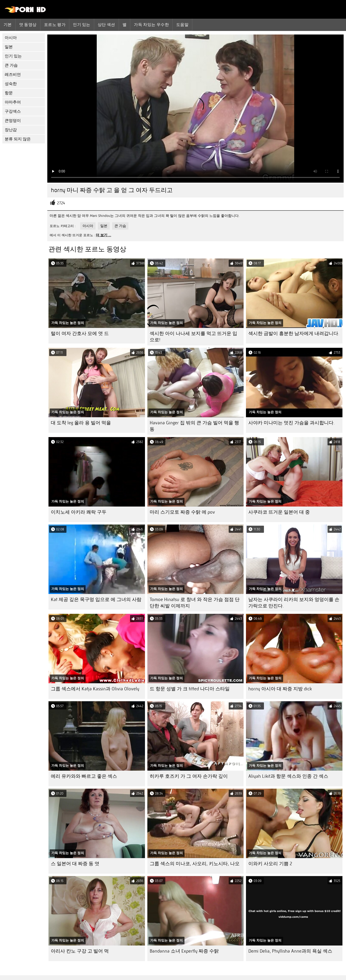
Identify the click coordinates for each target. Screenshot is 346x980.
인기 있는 (82, 25)
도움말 (182, 25)
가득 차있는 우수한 (151, 25)
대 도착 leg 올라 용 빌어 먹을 (81, 423)
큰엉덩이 (13, 121)
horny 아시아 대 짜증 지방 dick (280, 689)
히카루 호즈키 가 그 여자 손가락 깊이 (189, 776)
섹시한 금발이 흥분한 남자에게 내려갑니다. (294, 333)
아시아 (11, 38)
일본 (9, 47)
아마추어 (13, 102)
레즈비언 (13, 75)
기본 (8, 25)
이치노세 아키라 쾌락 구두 (79, 512)
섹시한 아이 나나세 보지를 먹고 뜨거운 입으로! (193, 337)
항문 (9, 93)
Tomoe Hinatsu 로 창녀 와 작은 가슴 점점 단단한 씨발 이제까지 (195, 603)
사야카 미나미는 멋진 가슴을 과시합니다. (291, 423)
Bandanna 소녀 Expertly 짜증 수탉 (184, 951)
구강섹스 (13, 111)
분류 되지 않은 (18, 139)
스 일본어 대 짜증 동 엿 (75, 864)
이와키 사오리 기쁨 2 (270, 864)
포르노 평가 (55, 25)
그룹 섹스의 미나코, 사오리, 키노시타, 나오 (195, 864)
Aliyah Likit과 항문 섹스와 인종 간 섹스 (288, 776)
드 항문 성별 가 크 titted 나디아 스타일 (190, 689)
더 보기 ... (103, 235)
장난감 (11, 130)
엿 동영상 (28, 25)
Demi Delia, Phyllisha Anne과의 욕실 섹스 (290, 951)
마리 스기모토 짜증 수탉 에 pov (182, 512)
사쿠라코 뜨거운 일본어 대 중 (279, 512)
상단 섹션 (106, 25)
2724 (61, 203)
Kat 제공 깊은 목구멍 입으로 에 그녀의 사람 (96, 600)
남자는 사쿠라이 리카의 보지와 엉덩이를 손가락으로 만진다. (294, 603)
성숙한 (11, 84)
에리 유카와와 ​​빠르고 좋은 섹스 (84, 776)
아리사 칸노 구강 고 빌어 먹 (80, 951)
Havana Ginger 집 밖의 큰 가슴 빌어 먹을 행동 (194, 426)
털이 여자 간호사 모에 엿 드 (80, 333)
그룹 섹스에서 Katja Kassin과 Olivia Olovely (95, 689)
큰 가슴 (11, 65)
